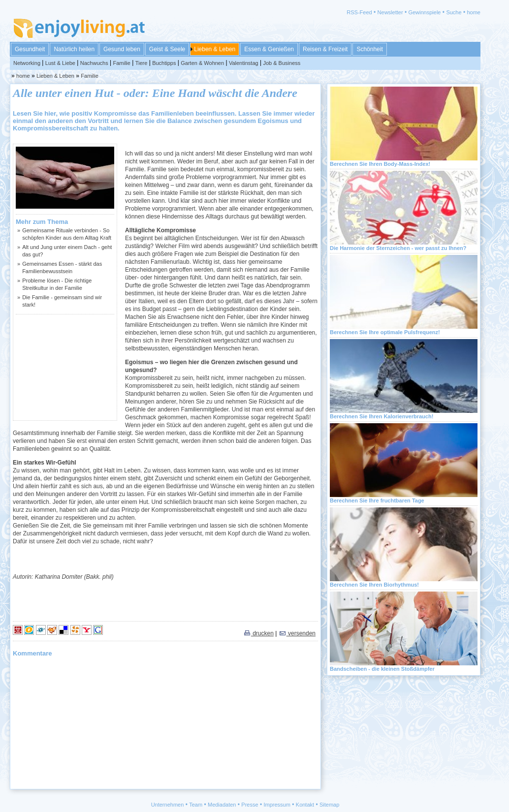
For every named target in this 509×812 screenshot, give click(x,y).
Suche (454, 12)
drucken (258, 633)
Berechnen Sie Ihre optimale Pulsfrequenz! (385, 332)
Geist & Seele (167, 49)
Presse (250, 805)
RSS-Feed (359, 12)
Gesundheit (30, 49)
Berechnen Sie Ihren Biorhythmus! (374, 585)
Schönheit (369, 49)
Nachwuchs (94, 63)
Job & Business (282, 63)
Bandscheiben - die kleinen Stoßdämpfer (382, 669)
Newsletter (390, 12)
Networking (27, 63)
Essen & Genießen (269, 49)
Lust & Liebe (60, 63)
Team (196, 805)
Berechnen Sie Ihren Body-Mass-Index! (380, 164)
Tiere (142, 63)
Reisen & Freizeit (325, 49)
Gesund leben (122, 49)
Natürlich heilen (74, 49)
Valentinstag (244, 63)
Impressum (277, 805)
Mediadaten (222, 805)
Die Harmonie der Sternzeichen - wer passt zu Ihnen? (398, 248)
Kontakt (305, 805)
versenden (297, 633)
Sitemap (329, 805)
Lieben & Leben (215, 49)
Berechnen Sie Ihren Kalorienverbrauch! (382, 416)
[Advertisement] (65, 367)
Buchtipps (164, 63)
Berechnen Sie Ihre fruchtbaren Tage (377, 500)
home (474, 12)
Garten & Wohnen (202, 63)
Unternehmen (168, 805)
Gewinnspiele (424, 12)
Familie (121, 63)
